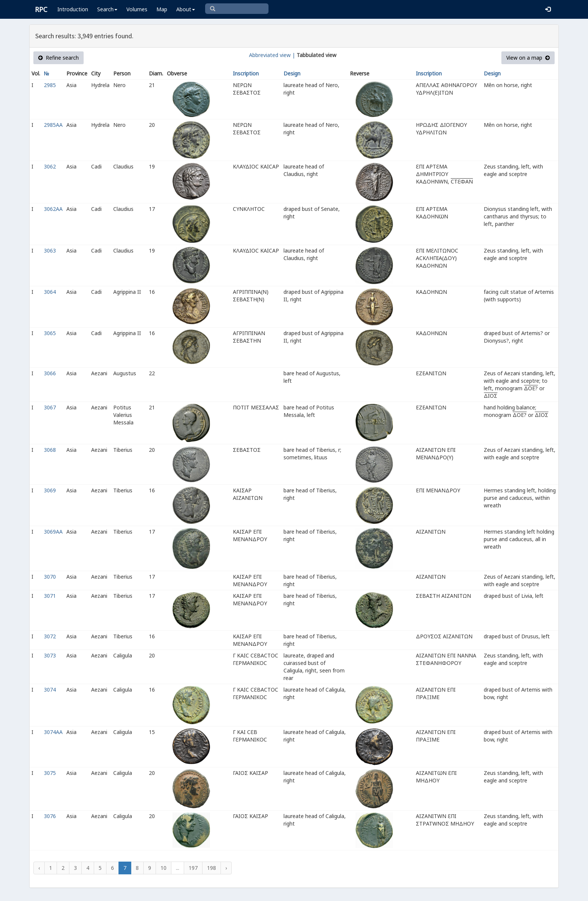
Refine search (58, 58)
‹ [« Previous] (39, 868)
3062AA (53, 209)
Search (107, 9)
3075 (50, 773)
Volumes (137, 9)
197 (193, 868)
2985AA (53, 125)
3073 (50, 655)
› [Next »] (226, 868)
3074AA (53, 732)
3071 (50, 596)
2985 (50, 85)
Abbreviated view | (272, 55)
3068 (50, 450)
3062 (50, 166)
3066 (50, 373)
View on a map (528, 58)
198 (211, 868)
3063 (50, 250)
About (186, 9)
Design (292, 73)
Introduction (73, 9)
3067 (50, 407)
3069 (50, 490)
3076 (50, 816)
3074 (50, 690)
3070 (50, 577)
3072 (50, 636)
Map (162, 9)
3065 (50, 333)
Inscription (246, 73)
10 (163, 868)
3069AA (53, 532)
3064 (50, 292)
